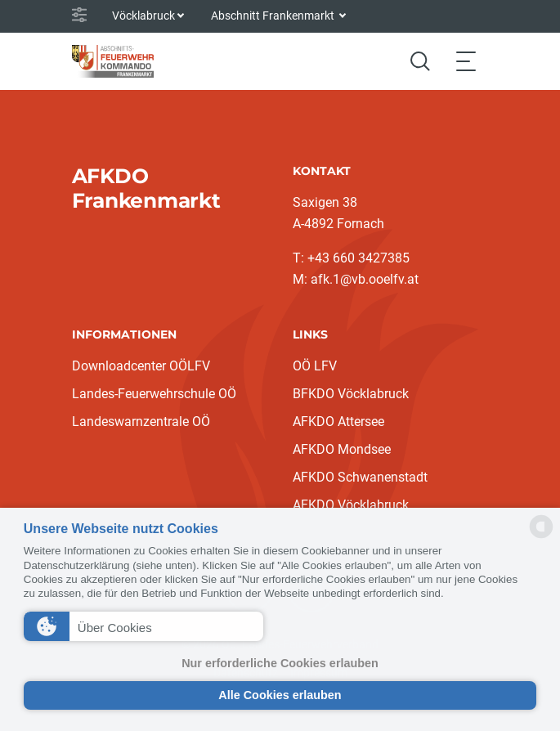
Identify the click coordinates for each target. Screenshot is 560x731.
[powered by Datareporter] (541, 537)
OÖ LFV (315, 366)
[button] (143, 626)
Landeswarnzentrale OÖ (141, 422)
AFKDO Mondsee (342, 449)
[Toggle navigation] (466, 61)
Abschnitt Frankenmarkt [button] (274, 16)
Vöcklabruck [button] (143, 16)
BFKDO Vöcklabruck (351, 394)
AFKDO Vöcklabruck (351, 505)
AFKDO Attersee (338, 422)
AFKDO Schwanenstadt (360, 477)
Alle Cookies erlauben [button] (280, 695)
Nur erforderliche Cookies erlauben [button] (280, 663)
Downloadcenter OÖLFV (141, 366)
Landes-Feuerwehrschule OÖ (154, 394)
